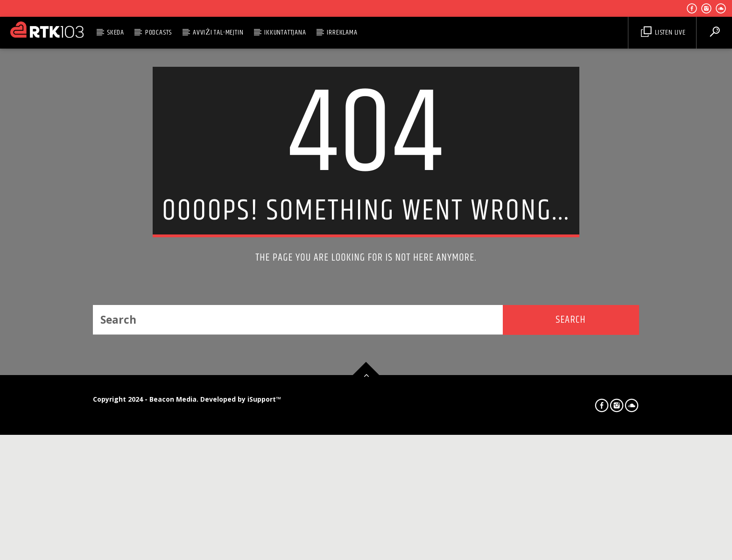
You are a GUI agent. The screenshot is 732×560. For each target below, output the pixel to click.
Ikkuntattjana (285, 32)
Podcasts (158, 32)
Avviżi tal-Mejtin (218, 32)
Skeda (116, 32)
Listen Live (663, 32)
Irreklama (342, 32)
